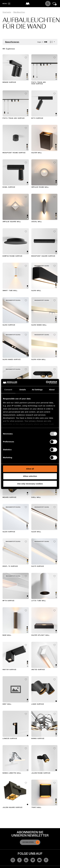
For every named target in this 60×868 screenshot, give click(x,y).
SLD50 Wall (36, 291)
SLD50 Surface (9, 325)
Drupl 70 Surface (10, 566)
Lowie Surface (38, 704)
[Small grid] (46, 42)
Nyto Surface (37, 118)
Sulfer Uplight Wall (40, 635)
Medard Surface (9, 497)
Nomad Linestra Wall (12, 773)
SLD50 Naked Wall (39, 325)
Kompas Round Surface (12, 256)
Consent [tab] (8, 390)
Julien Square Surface (12, 808)
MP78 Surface (8, 601)
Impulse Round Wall (40, 187)
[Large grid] (43, 42)
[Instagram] (13, 860)
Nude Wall (7, 635)
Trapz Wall (36, 808)
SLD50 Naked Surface (12, 360)
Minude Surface (9, 82)
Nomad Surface (38, 739)
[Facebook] (19, 860)
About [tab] (52, 390)
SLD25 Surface (9, 532)
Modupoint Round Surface (14, 153)
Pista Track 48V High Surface (39, 83)
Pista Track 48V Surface (14, 118)
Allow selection (30, 476)
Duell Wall (36, 497)
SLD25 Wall (36, 532)
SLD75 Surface (38, 566)
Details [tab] (23, 390)
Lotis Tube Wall (39, 601)
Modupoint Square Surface (43, 256)
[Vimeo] (33, 860)
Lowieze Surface (10, 739)
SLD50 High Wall (39, 360)
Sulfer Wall (37, 153)
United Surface (38, 670)
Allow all (30, 469)
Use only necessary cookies (30, 484)
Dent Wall (7, 704)
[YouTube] (39, 860)
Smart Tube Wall (10, 291)
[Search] (48, 4)
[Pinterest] (46, 860)
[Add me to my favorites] (26, 57)
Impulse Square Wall (12, 222)
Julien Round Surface (41, 773)
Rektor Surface (9, 670)
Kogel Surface (9, 187)
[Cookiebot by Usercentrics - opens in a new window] (46, 382)
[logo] (28, 4)
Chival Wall (37, 222)
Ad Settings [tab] (37, 390)
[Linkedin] (26, 860)
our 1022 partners (19, 403)
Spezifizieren (12, 42)
